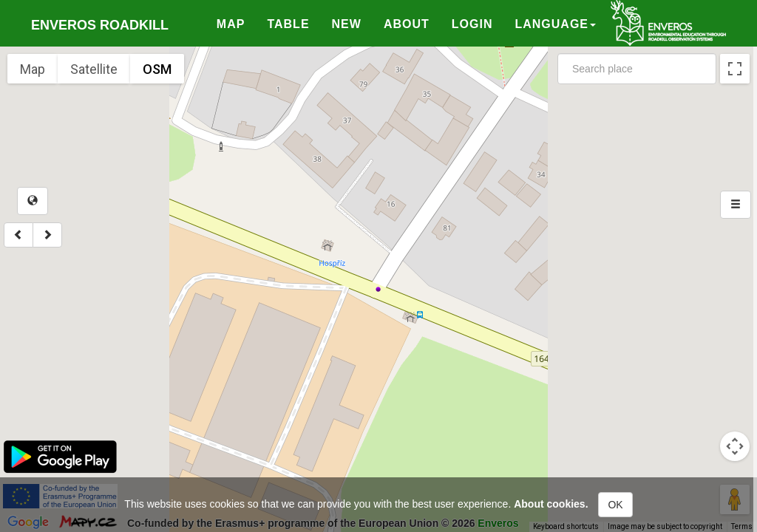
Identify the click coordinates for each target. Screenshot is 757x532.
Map (231, 24)
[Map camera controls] (735, 446)
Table (288, 24)
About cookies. (551, 504)
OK (615, 505)
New (347, 24)
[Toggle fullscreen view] (735, 69)
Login (472, 24)
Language (555, 24)
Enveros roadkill (100, 25)
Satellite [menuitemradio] (94, 69)
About (407, 24)
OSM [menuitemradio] (157, 69)
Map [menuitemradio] (33, 69)
